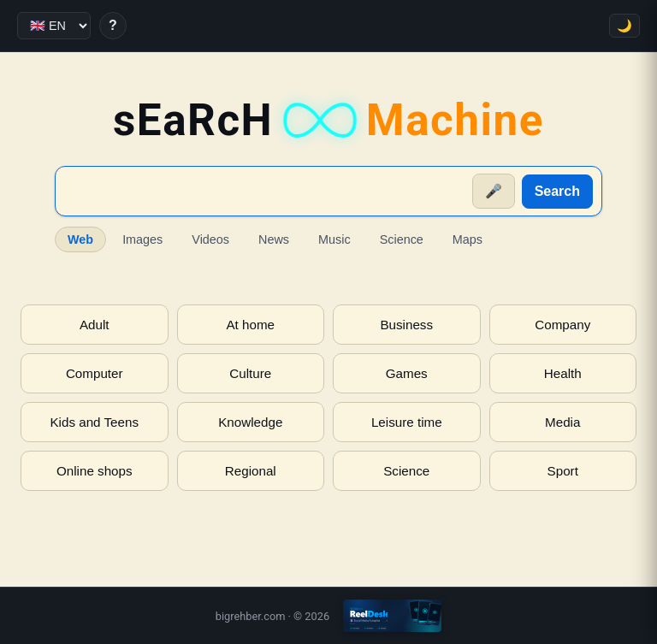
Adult (95, 325)
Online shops (95, 471)
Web (80, 239)
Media (562, 422)
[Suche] (265, 192)
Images (142, 239)
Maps (468, 239)
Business (406, 325)
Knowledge (250, 422)
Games (407, 373)
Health (563, 373)
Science (402, 239)
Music (334, 239)
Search (557, 191)
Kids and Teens (94, 422)
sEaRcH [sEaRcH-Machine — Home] (328, 120)
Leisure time (407, 422)
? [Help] (113, 25)
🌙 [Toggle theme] (624, 26)
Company (562, 325)
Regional (251, 471)
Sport (563, 471)
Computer (95, 373)
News (274, 239)
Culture (250, 373)
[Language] (54, 26)
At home (250, 325)
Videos (210, 239)
